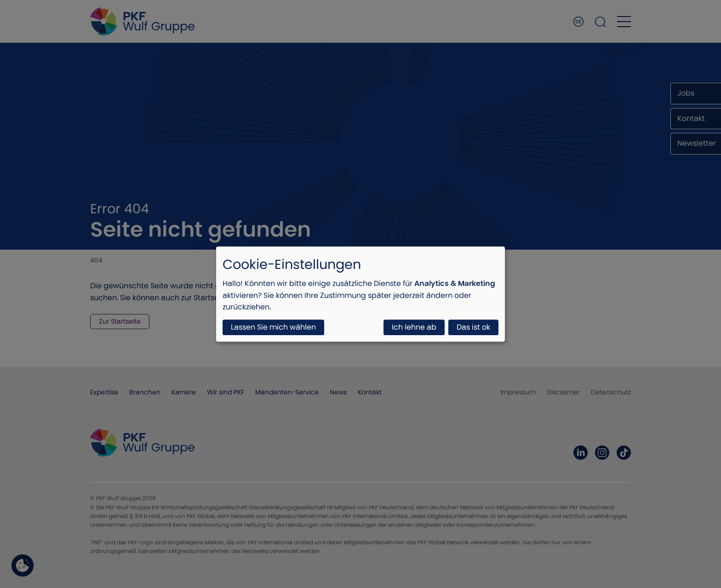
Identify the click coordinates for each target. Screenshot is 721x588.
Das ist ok (473, 327)
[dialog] (360, 294)
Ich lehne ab (414, 327)
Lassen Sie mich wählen (273, 327)
